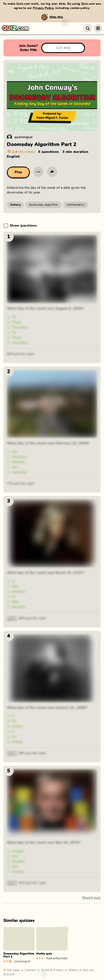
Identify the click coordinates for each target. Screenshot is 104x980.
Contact (30, 970)
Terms (45, 970)
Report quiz (92, 898)
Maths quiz (44, 954)
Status (73, 970)
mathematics (76, 205)
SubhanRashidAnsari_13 (57, 958)
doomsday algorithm (44, 205)
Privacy (58, 970)
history (15, 205)
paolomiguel (24, 137)
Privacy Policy (43, 8)
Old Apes (13, 970)
